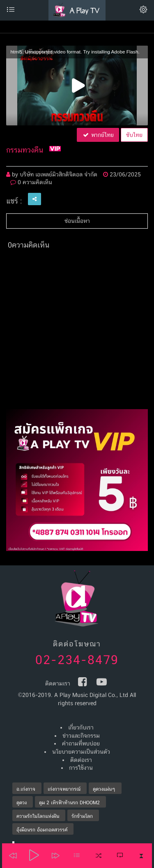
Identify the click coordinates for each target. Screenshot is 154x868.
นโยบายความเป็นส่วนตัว (81, 752)
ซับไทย (134, 135)
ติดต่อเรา (81, 760)
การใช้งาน (81, 768)
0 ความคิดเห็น (31, 182)
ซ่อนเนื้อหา (77, 221)
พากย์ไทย (98, 135)
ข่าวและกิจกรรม (81, 736)
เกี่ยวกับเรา (81, 727)
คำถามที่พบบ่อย (81, 743)
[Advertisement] (77, 332)
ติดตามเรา (58, 683)
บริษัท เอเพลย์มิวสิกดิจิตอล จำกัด (59, 174)
